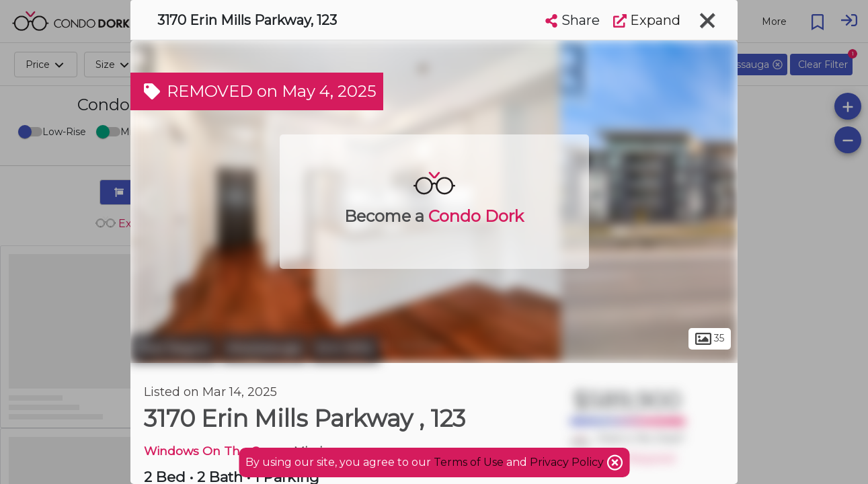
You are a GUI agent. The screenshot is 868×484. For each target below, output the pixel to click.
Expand (647, 20)
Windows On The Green (216, 451)
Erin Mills (345, 348)
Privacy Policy (568, 462)
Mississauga (264, 348)
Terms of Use (469, 462)
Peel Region (174, 348)
